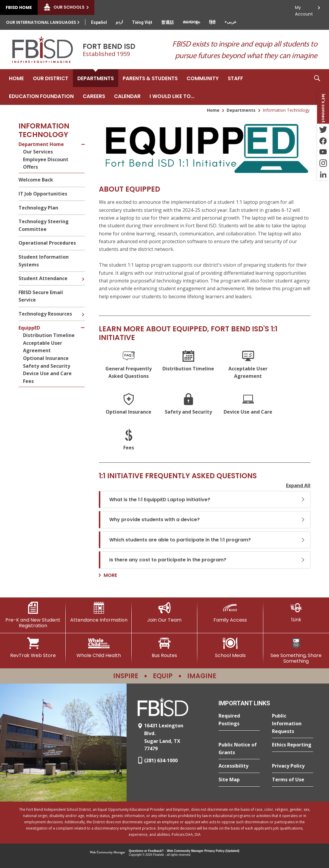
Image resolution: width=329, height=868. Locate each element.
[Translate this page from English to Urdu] (119, 22)
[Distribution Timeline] (188, 365)
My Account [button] (304, 9)
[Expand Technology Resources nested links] (83, 310)
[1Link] (296, 612)
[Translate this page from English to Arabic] (230, 22)
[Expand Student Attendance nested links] (83, 275)
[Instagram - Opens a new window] (323, 163)
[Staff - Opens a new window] (235, 78)
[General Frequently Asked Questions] (129, 365)
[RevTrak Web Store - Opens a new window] (33, 648)
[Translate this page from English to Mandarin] (167, 22)
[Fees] (129, 440)
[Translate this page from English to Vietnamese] (142, 22)
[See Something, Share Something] (296, 651)
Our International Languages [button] (41, 22)
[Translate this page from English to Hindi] (212, 22)
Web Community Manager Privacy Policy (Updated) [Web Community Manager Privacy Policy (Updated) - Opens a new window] (203, 851)
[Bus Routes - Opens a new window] (164, 648)
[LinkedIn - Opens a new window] (323, 175)
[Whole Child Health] (99, 648)
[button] (317, 87)
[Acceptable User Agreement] (248, 365)
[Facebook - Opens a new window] (323, 141)
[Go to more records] (108, 575)
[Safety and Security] (188, 405)
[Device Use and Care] (248, 405)
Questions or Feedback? (146, 851)
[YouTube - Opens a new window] (323, 152)
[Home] (16, 78)
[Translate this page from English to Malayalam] (191, 22)
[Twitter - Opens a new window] (323, 129)
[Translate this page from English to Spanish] (99, 22)
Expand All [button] (298, 485)
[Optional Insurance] (129, 405)
